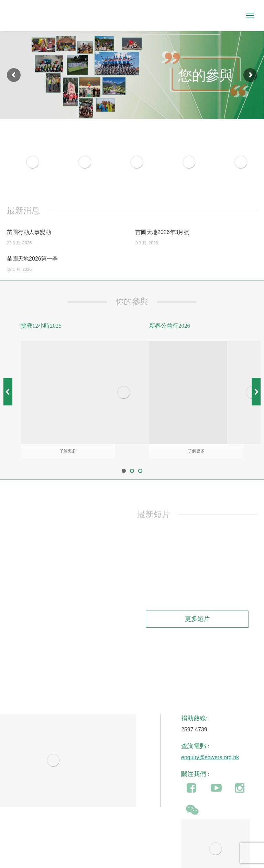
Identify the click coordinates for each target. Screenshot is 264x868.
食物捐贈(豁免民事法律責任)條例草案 (51, 854)
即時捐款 (241, 854)
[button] (8, 368)
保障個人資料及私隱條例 (160, 854)
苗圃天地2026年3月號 (162, 232)
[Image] (33, 162)
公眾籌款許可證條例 (112, 854)
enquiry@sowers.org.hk (210, 710)
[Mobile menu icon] (250, 15)
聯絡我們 (198, 854)
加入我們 (219, 854)
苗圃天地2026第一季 (32, 259)
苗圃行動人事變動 (29, 232)
